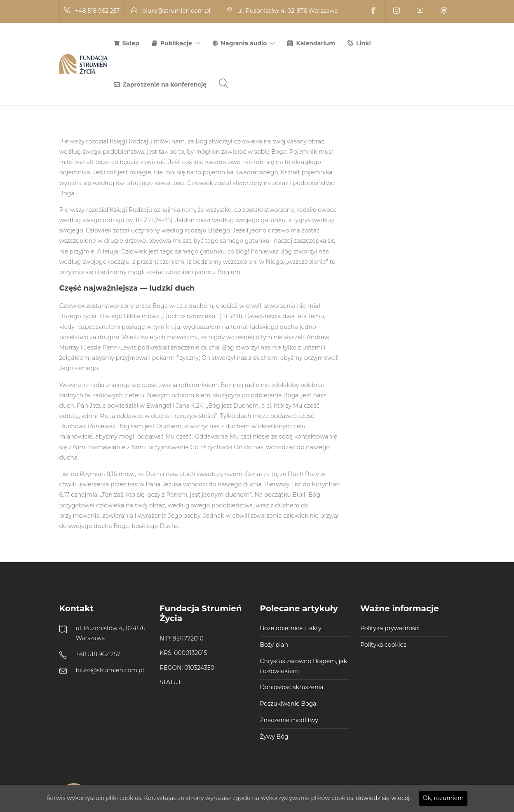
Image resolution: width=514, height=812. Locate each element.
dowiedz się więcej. (384, 798)
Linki (364, 43)
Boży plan (274, 645)
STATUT (170, 682)
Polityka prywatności (390, 628)
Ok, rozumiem (443, 798)
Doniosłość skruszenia (292, 687)
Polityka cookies (383, 645)
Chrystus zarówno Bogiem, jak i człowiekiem (304, 666)
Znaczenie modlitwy (289, 720)
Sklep (131, 43)
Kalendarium (315, 43)
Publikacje (176, 43)
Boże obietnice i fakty (291, 628)
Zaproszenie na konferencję (165, 84)
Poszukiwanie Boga (288, 704)
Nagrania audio (244, 43)
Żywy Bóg (274, 737)
